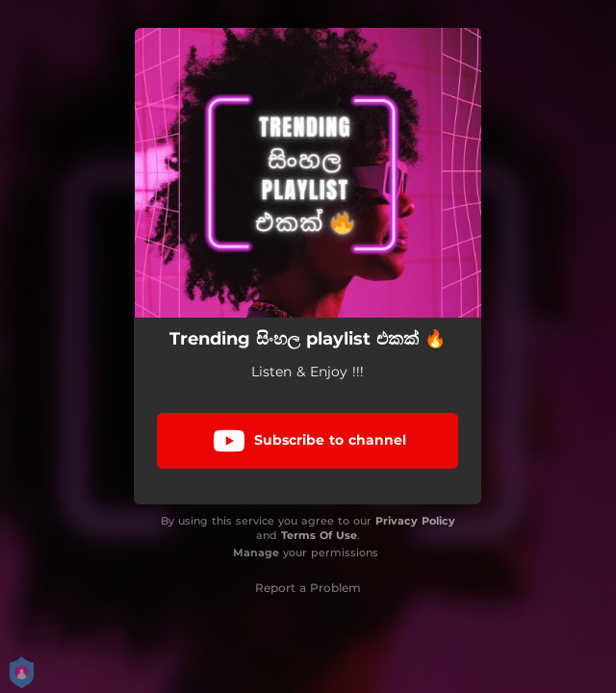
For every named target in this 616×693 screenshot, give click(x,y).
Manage (256, 552)
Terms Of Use (319, 535)
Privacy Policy (415, 521)
